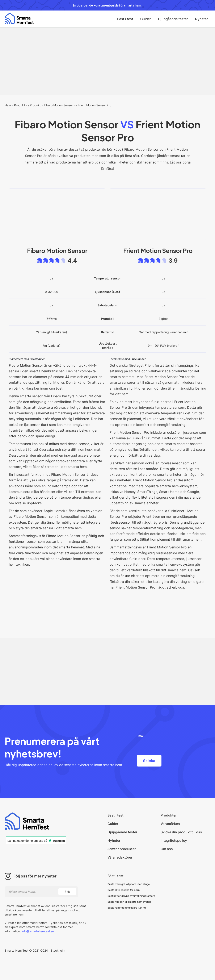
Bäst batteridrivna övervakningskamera (131, 896)
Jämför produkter (122, 849)
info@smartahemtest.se (37, 931)
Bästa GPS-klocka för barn (124, 890)
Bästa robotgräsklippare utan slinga (129, 884)
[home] (19, 19)
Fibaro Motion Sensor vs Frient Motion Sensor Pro (78, 105)
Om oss (167, 849)
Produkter (169, 815)
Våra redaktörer (120, 857)
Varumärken (170, 824)
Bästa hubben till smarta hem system (130, 902)
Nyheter (201, 19)
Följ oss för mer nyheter (35, 876)
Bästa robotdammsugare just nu (127, 908)
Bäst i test (125, 19)
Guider (146, 19)
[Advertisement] (107, 61)
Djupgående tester (173, 19)
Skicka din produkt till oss (181, 832)
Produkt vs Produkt (27, 105)
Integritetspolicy (174, 840)
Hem (8, 105)
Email (141, 736)
